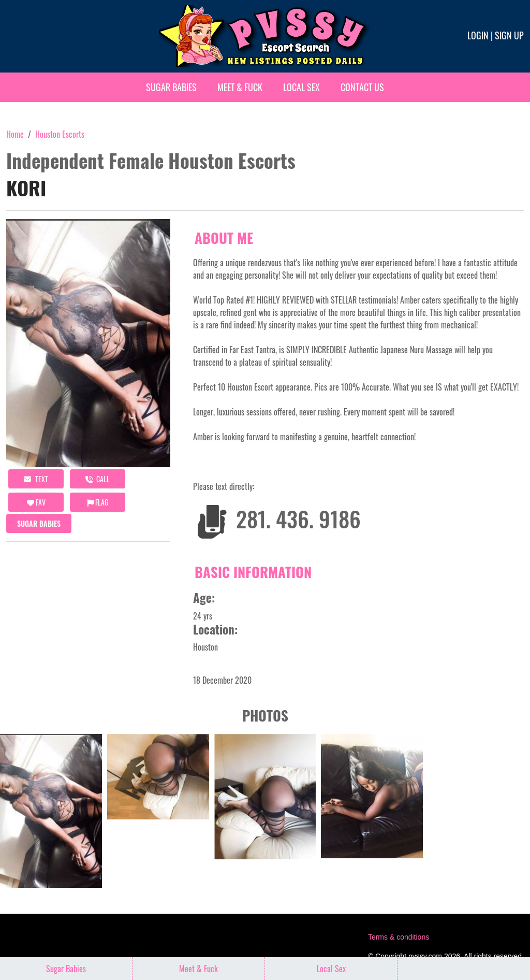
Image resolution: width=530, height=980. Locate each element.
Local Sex (301, 87)
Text (36, 479)
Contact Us (362, 87)
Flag (98, 502)
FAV (36, 502)
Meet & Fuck (240, 87)
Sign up (509, 35)
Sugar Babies (171, 87)
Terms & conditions (399, 937)
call (98, 479)
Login (478, 35)
